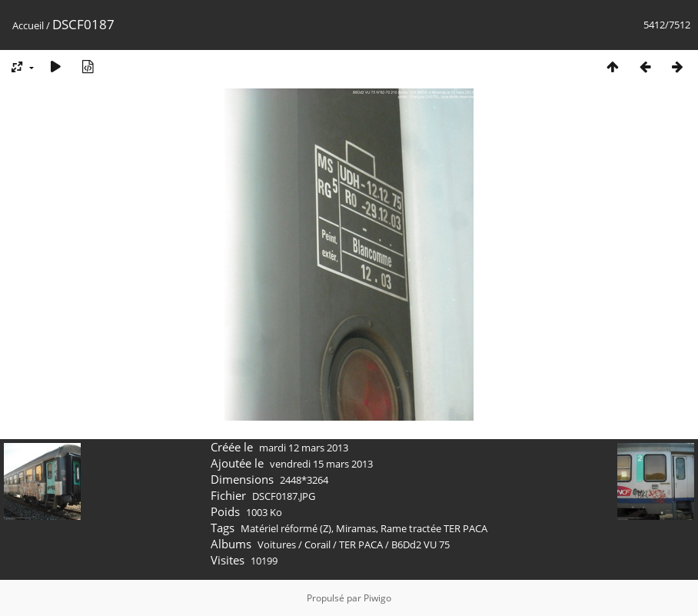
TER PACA (361, 544)
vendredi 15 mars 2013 (321, 464)
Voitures (277, 544)
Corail (317, 544)
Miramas (356, 528)
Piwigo (377, 598)
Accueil (28, 25)
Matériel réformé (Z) (286, 528)
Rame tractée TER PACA (434, 528)
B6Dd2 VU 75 (420, 544)
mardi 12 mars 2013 (304, 448)
